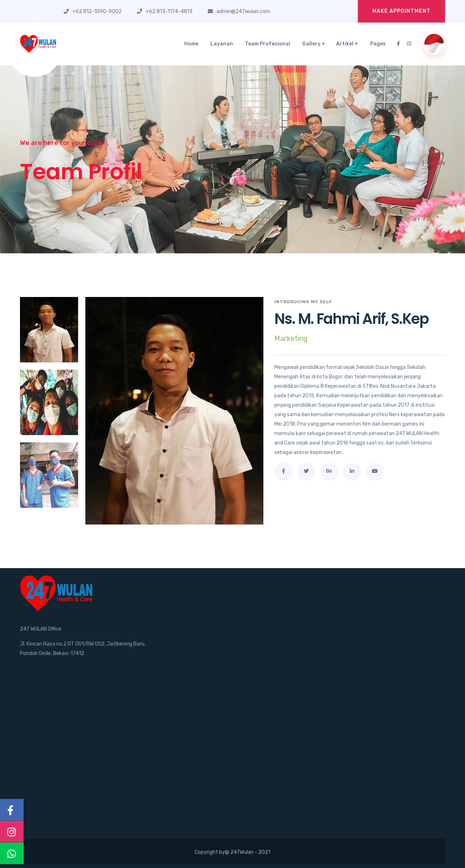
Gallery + (314, 44)
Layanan (222, 44)
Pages (378, 44)
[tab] (49, 330)
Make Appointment (401, 11)
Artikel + (347, 44)
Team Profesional (268, 44)
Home (191, 44)
